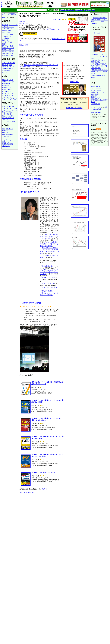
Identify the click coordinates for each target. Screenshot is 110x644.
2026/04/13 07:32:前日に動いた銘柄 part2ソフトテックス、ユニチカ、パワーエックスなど (99, 21)
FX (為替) (5, 65)
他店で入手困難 (7, 134)
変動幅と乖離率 (47, 291)
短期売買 (5, 25)
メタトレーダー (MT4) (10, 108)
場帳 (12, 116)
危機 (4, 55)
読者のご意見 (24, 45)
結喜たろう (6, 86)
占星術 (8, 55)
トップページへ (29, 492)
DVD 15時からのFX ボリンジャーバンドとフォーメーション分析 (49, 236)
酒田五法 (5, 40)
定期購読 (9, 112)
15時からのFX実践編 (49, 278)
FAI (13, 50)
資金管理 (12, 52)
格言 (12, 55)
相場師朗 (5, 80)
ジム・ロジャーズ (8, 97)
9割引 (13, 121)
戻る (21, 492)
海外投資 (10, 69)
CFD (10, 65)
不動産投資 (6, 71)
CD (13, 106)
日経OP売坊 (6, 84)
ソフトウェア (7, 110)
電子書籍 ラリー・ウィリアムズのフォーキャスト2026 (99, 56)
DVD (10, 106)
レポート (15, 110)
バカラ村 (22, 21)
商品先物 (5, 67)
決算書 (9, 50)
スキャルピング (7, 29)
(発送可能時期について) (53, 29)
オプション (6, 63)
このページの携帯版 (9, 14)
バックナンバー (96, 33)
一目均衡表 (6, 38)
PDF (99, 107)
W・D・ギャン (7, 89)
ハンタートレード (48, 283)
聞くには (6, 120)
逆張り (4, 44)
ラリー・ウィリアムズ (10, 99)
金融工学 (5, 133)
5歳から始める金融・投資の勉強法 (99, 61)
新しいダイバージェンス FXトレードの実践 (49, 294)
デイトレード (13, 25)
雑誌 (4, 112)
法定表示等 (6, 146)
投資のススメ (95, 98)
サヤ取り (5, 52)
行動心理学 (9, 54)
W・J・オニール (8, 95)
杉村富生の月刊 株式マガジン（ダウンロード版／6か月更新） (99, 66)
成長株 (4, 50)
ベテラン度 (57, 19)
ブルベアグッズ (7, 136)
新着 (4, 17)
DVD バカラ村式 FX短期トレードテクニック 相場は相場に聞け (49, 244)
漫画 (4, 116)
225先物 (13, 63)
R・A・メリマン (8, 93)
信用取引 (5, 131)
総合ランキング (96, 87)
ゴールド (12, 67)
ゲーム (8, 116)
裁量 (12, 46)
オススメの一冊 (96, 90)
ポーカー (5, 72)
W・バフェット (7, 87)
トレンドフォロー (8, 42)
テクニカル (6, 32)
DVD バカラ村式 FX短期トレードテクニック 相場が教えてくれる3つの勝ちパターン (49, 251)
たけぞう (12, 82)
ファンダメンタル (8, 48)
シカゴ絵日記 (95, 104)
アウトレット (7, 121)
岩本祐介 (5, 82)
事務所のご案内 (7, 144)
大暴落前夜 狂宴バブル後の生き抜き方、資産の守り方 (99, 72)
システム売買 (7, 31)
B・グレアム (6, 91)
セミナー (5, 106)
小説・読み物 (7, 114)
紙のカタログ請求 (99, 108)
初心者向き (9, 129)
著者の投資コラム (97, 100)
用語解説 (94, 96)
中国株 (4, 69)
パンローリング (25, 23)
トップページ (7, 140)
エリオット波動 (7, 34)
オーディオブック (8, 118)
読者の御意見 (95, 94)
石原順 (11, 80)
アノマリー (6, 46)
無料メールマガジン (98, 92)
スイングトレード (8, 27)
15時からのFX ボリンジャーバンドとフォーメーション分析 (49, 272)
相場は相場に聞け (48, 266)
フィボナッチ (7, 36)
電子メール (6, 142)
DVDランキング (96, 88)
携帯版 (2, 4)
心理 (4, 54)
